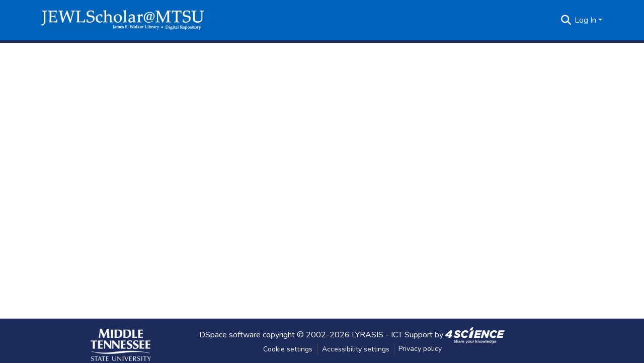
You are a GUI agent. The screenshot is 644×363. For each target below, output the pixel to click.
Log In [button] (586, 20)
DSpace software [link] (230, 334)
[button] (123, 20)
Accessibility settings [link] (356, 349)
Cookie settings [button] (288, 349)
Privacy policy (420, 349)
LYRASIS (368, 334)
